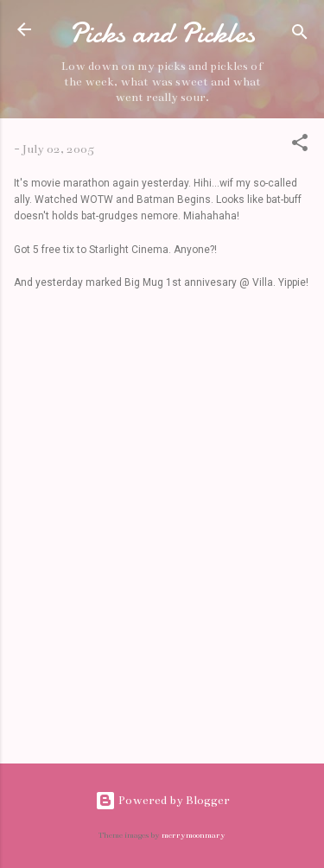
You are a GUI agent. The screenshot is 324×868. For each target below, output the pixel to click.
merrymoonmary (194, 835)
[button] (300, 146)
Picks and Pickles (162, 33)
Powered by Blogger (162, 800)
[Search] (300, 35)
